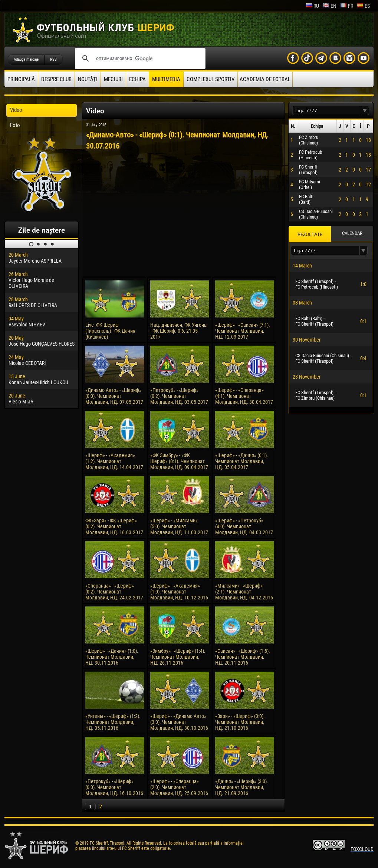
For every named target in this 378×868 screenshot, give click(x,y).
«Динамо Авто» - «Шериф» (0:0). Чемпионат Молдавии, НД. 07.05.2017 (114, 396)
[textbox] (327, 111)
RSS (53, 59)
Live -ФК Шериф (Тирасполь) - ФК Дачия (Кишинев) (110, 331)
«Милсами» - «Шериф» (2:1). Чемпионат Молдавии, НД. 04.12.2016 (244, 592)
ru (312, 6)
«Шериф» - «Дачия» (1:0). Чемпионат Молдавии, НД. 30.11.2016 (112, 657)
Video (16, 110)
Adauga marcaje (26, 59)
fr (347, 6)
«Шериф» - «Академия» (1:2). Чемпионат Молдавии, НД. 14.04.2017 (114, 461)
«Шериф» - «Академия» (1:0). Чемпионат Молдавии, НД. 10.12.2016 (179, 592)
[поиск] (139, 59)
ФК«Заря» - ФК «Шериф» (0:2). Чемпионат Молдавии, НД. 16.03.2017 (114, 526)
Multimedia (166, 79)
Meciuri (113, 79)
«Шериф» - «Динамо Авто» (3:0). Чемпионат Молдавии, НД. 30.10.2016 (179, 722)
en (330, 6)
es (363, 6)
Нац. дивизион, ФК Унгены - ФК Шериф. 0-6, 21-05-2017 (179, 331)
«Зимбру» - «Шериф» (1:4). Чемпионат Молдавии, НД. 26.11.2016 (178, 657)
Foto (15, 125)
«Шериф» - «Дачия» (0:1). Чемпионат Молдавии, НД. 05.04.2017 (242, 461)
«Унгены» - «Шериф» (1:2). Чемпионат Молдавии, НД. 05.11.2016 (113, 722)
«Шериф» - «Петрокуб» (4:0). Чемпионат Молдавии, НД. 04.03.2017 (244, 526)
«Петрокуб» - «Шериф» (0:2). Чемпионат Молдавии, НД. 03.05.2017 (179, 396)
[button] (365, 111)
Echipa (137, 79)
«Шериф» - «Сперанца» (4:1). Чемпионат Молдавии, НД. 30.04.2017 (244, 396)
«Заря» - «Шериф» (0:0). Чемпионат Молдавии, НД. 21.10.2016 (240, 722)
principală (21, 79)
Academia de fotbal (265, 79)
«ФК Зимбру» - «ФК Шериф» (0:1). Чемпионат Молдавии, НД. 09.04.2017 (179, 461)
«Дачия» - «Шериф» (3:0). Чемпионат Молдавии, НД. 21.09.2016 (242, 787)
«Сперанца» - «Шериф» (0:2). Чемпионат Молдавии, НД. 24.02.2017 (114, 592)
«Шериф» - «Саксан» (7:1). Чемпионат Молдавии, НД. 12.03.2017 (243, 331)
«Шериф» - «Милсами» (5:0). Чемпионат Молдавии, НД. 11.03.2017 (179, 526)
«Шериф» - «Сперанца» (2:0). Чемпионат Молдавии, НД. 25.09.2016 (179, 787)
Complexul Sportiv (211, 79)
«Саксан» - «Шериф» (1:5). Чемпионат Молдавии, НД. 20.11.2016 (243, 657)
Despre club (56, 79)
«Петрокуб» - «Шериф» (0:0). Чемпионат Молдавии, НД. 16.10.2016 (114, 787)
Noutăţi (88, 79)
